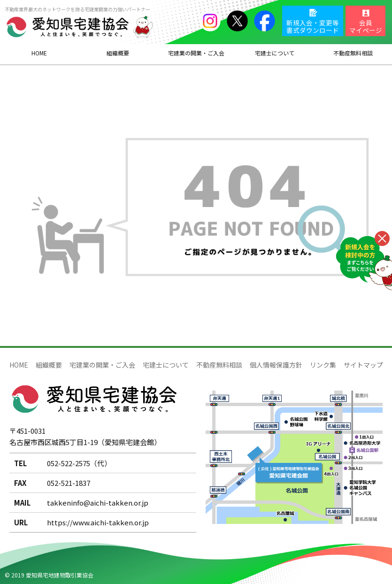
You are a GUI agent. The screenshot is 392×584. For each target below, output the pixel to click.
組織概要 (118, 53)
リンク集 (323, 365)
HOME (39, 53)
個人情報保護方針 (276, 365)
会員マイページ (366, 26)
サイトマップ (363, 365)
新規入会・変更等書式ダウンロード (313, 26)
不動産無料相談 (219, 365)
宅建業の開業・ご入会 (102, 365)
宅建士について (166, 365)
